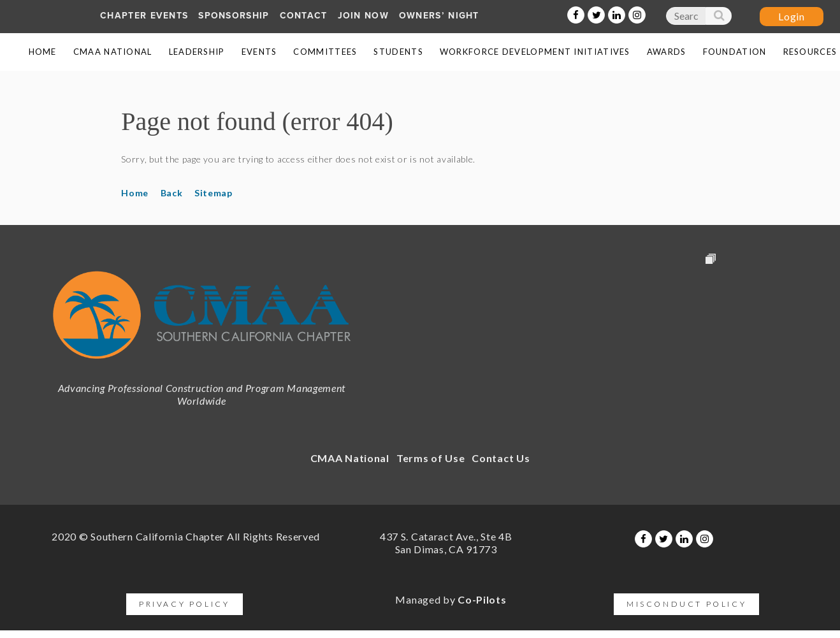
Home (135, 193)
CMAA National (350, 458)
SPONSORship (234, 16)
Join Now (363, 16)
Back (172, 193)
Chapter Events (144, 16)
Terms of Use (431, 458)
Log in (792, 17)
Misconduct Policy (686, 604)
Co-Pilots (482, 599)
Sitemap (214, 193)
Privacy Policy (184, 604)
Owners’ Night (439, 16)
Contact (304, 16)
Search (718, 18)
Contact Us (501, 458)
